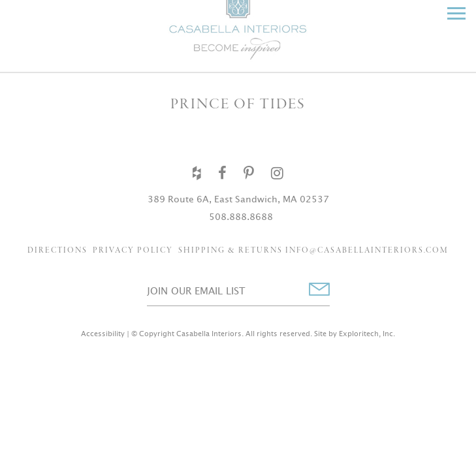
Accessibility (103, 334)
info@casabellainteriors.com (367, 251)
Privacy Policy (133, 251)
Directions (57, 251)
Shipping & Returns (230, 251)
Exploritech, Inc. (367, 334)
